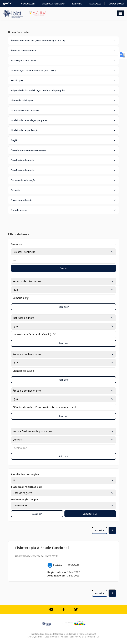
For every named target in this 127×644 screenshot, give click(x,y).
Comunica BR (28, 4)
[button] (63, 41)
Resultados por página (25, 474)
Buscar (63, 268)
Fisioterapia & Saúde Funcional (42, 548)
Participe (77, 4)
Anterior (100, 530)
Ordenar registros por (25, 499)
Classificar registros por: (26, 487)
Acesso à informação (53, 4)
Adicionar (64, 456)
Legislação (95, 4)
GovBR (7, 4)
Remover (63, 307)
